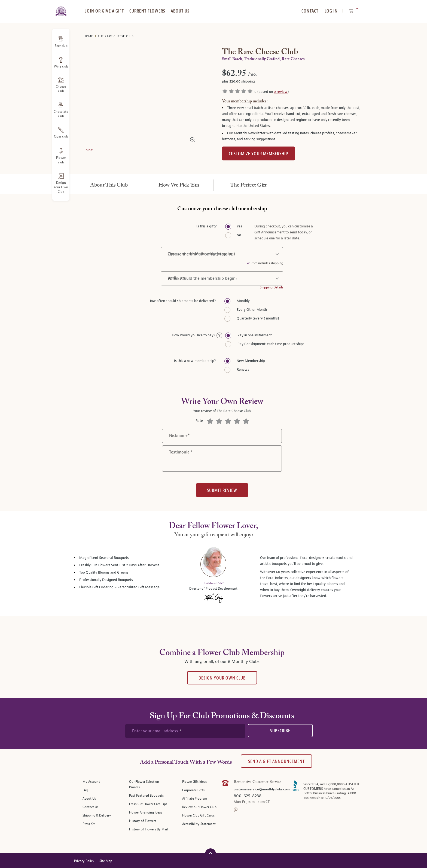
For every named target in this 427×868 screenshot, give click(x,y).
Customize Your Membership (258, 154)
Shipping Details (272, 287)
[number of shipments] (222, 254)
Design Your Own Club (222, 678)
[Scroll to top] (211, 853)
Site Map (106, 861)
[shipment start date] (222, 278)
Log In (331, 11)
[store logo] (61, 8)
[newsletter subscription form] (185, 731)
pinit (89, 150)
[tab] (109, 185)
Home (89, 36)
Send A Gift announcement (276, 761)
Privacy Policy (84, 861)
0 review (281, 92)
